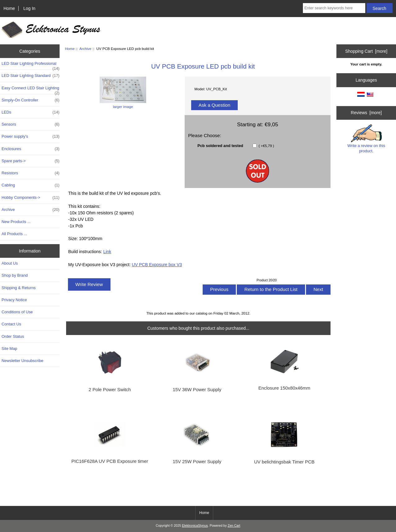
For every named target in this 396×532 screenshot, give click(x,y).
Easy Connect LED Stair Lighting (31, 90)
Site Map (9, 349)
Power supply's (31, 136)
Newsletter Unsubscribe (22, 361)
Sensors (31, 124)
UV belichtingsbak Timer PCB (284, 462)
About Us (10, 263)
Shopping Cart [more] (366, 51)
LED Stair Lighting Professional (31, 65)
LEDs (31, 112)
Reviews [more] (366, 113)
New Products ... (16, 222)
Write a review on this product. (366, 139)
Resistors (31, 173)
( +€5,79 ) (266, 146)
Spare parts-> (31, 161)
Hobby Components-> (31, 198)
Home (9, 8)
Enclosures (31, 149)
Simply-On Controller (31, 100)
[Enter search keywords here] (334, 8)
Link (107, 252)
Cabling (31, 185)
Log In (29, 8)
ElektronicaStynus (195, 526)
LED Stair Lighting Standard (31, 76)
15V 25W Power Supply (197, 462)
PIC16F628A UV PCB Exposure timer (110, 461)
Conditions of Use (17, 312)
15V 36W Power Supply (197, 390)
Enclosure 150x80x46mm (284, 388)
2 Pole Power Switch (110, 390)
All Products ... (14, 234)
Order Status (13, 336)
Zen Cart (234, 526)
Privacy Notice (14, 300)
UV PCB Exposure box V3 (157, 265)
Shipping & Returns (19, 288)
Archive (85, 49)
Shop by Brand (15, 275)
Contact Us (11, 324)
